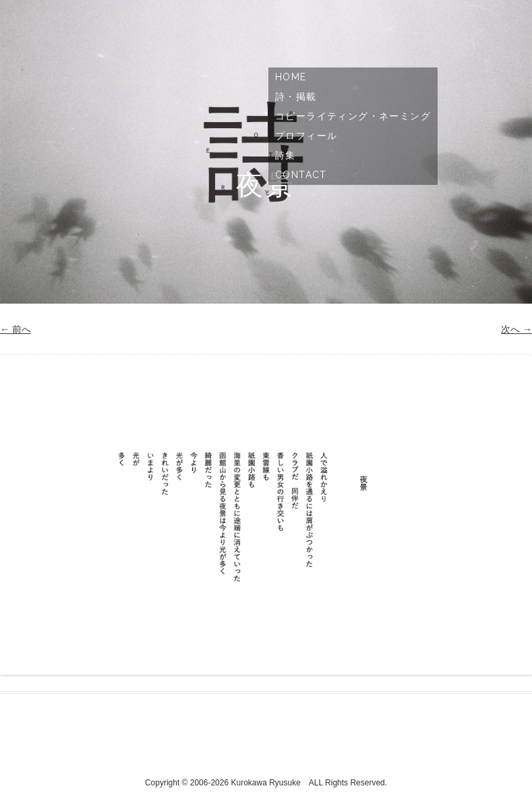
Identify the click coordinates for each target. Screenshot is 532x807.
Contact (301, 175)
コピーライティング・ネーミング (353, 116)
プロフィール (306, 136)
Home (291, 77)
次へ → (516, 329)
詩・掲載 (296, 96)
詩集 (286, 155)
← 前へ (16, 329)
